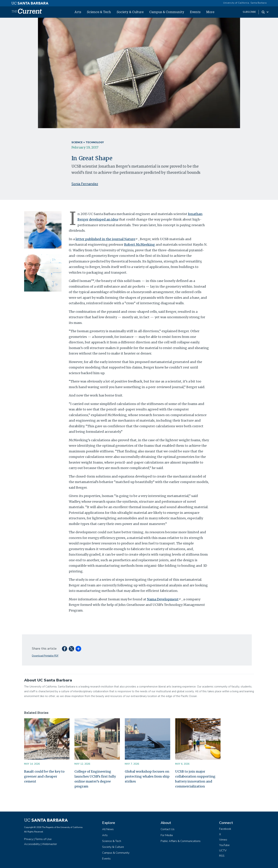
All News (108, 829)
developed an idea (103, 219)
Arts (78, 12)
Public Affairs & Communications (181, 841)
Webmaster (49, 844)
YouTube (224, 845)
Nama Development (164, 599)
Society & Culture (130, 12)
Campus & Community (167, 12)
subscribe (249, 12)
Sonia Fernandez (85, 184)
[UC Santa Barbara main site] (30, 2)
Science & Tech (99, 12)
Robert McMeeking (140, 245)
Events (195, 12)
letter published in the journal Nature (107, 239)
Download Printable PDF (45, 656)
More (210, 12)
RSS (222, 856)
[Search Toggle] (265, 12)
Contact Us (168, 829)
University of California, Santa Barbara (245, 3)
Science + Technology (88, 142)
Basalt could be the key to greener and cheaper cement (44, 776)
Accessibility (32, 844)
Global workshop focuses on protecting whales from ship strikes (147, 776)
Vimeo (223, 840)
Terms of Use (43, 839)
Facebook (225, 829)
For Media (167, 835)
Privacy (29, 839)
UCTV (223, 850)
